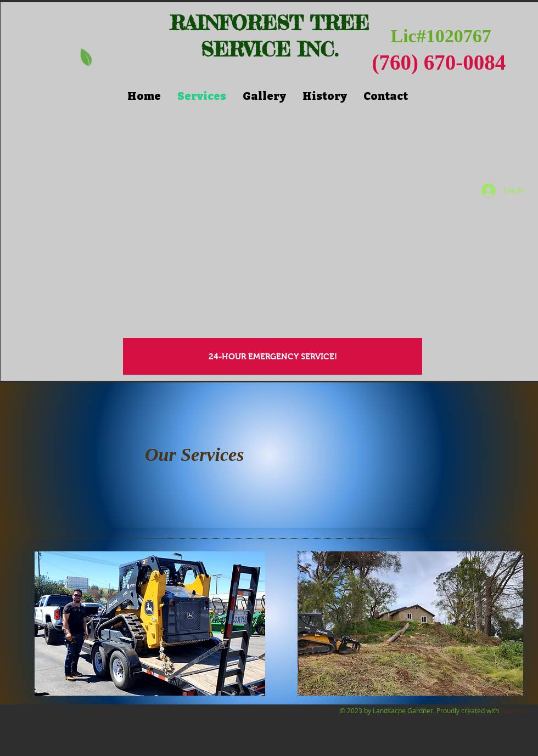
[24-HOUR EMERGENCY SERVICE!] (273, 356)
